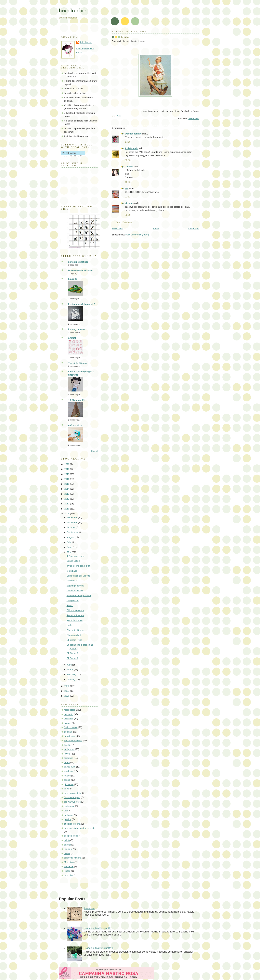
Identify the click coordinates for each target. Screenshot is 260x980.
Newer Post (118, 229)
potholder (69, 815)
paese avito (70, 767)
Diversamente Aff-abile (80, 270)
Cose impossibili (75, 591)
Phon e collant (74, 635)
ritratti (67, 762)
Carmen (129, 167)
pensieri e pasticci (78, 262)
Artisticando (131, 148)
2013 (67, 494)
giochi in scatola (75, 620)
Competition (73, 601)
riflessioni (69, 719)
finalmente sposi (72, 797)
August (71, 537)
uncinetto (69, 714)
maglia (67, 776)
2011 (67, 504)
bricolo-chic (72, 10)
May (69, 552)
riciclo (67, 840)
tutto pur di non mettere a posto (80, 828)
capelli (67, 780)
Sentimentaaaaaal (73, 740)
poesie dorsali (71, 836)
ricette (67, 853)
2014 (67, 489)
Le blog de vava (77, 329)
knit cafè (68, 849)
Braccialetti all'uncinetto (97, 928)
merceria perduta (73, 793)
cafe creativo (75, 425)
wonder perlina (133, 134)
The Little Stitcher (78, 363)
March (70, 670)
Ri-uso (70, 605)
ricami (67, 723)
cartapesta (69, 806)
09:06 (128, 160)
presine (68, 819)
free (66, 811)
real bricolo (69, 710)
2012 (67, 499)
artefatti (72, 338)
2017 (67, 474)
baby (66, 789)
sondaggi (69, 771)
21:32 (128, 197)
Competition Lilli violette (78, 576)
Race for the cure (75, 615)
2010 (67, 509)
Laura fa (73, 279)
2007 (67, 691)
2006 (67, 696)
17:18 (128, 142)
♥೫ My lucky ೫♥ (77, 400)
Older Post (194, 229)
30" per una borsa (75, 556)
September (73, 532)
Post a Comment (124, 222)
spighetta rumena (73, 858)
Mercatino (69, 862)
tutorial (67, 845)
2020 (67, 464)
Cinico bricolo (71, 727)
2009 (67, 514)
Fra (127, 189)
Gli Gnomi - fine (74, 640)
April (70, 665)
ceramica (69, 758)
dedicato (68, 732)
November (73, 523)
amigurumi (69, 749)
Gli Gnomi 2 (73, 658)
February (72, 674)
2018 (67, 469)
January (71, 680)
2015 (67, 484)
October (71, 527)
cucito (67, 745)
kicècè (67, 871)
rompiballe (72, 571)
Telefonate (72, 581)
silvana (129, 203)
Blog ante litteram (75, 630)
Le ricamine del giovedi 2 (82, 304)
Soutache (69, 866)
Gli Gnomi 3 (73, 653)
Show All (94, 451)
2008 (67, 686)
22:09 (128, 215)
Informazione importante (79, 595)
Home (156, 229)
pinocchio (69, 784)
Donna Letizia (74, 561)
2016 (67, 479)
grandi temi (193, 118)
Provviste (89, 908)
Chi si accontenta (75, 610)
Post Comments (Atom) (137, 235)
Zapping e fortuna (75, 586)
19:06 (128, 182)
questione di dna (72, 824)
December (73, 517)
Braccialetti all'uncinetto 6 (99, 948)
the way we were (72, 802)
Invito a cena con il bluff (78, 566)
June (70, 547)
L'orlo (69, 625)
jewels (67, 754)
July (69, 542)
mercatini (69, 875)
